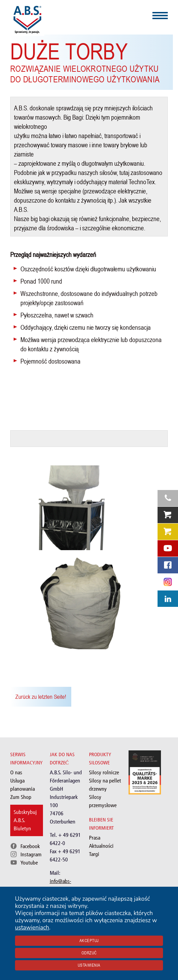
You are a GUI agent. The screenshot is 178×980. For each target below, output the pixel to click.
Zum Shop (21, 797)
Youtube (29, 863)
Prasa (95, 838)
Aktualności (101, 846)
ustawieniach (32, 928)
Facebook (30, 846)
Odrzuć (89, 953)
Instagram (31, 854)
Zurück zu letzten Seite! (41, 697)
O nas (16, 772)
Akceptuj (89, 941)
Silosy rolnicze (104, 772)
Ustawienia (89, 965)
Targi (94, 854)
